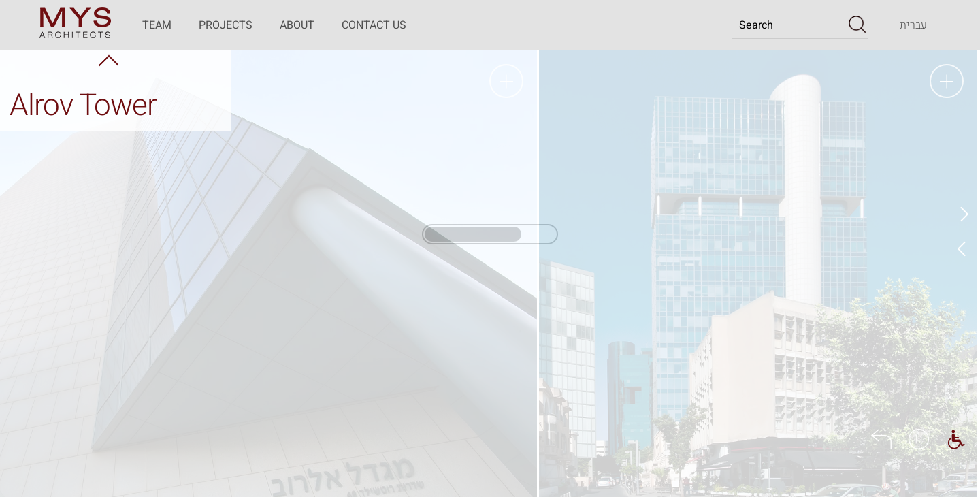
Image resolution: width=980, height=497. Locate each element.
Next (963, 248)
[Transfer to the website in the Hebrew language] (913, 25)
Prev (963, 214)
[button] (857, 25)
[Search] (789, 25)
